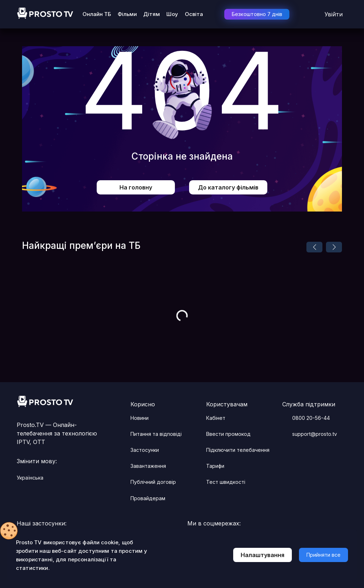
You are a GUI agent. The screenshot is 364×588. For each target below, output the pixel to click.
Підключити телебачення (238, 450)
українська (34, 478)
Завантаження (148, 466)
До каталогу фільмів (228, 187)
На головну (136, 187)
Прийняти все (323, 555)
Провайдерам (148, 498)
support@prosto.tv (310, 434)
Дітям (152, 14)
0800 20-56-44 (306, 418)
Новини (140, 418)
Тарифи (215, 466)
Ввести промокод (228, 434)
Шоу (172, 14)
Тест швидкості (226, 482)
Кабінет (216, 418)
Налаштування (263, 555)
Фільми (127, 14)
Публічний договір (153, 482)
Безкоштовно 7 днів (257, 14)
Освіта (194, 14)
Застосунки (145, 450)
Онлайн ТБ (97, 14)
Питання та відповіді (156, 434)
